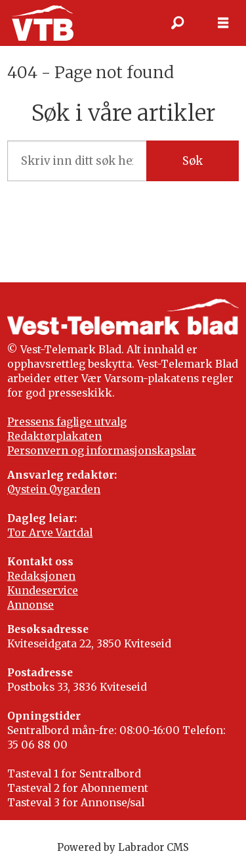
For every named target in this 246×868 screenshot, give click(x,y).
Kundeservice (43, 591)
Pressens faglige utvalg (67, 422)
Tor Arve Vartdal (50, 533)
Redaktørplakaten (54, 436)
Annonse (31, 605)
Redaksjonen (41, 576)
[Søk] (177, 23)
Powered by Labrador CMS (123, 847)
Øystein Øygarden (54, 489)
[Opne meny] (223, 23)
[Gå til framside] (42, 23)
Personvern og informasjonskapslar (102, 451)
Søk (193, 161)
